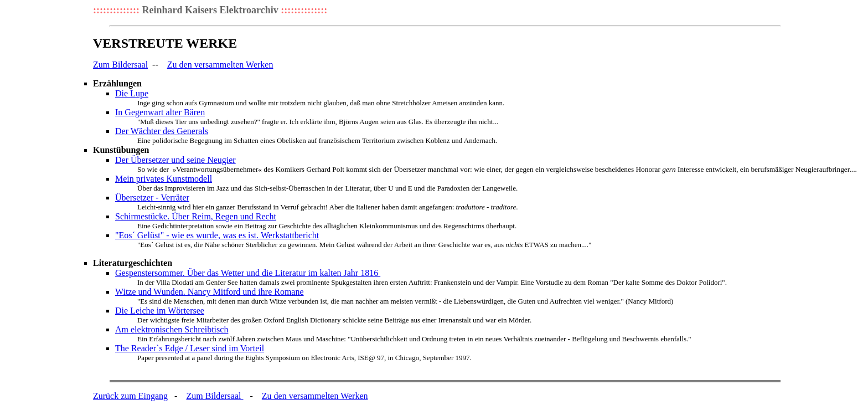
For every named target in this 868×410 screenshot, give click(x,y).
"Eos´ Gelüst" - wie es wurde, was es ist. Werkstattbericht (217, 235)
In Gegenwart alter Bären (160, 112)
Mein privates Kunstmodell (164, 179)
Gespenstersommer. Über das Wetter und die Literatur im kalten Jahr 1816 (248, 273)
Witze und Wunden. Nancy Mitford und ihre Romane (210, 292)
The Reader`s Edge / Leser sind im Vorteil (190, 348)
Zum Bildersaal (120, 65)
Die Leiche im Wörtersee (160, 311)
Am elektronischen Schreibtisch (172, 329)
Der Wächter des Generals (162, 131)
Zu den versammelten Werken (220, 65)
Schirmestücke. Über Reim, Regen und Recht (196, 216)
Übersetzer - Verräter (152, 198)
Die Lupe (132, 93)
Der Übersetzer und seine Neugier (175, 160)
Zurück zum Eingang (130, 396)
